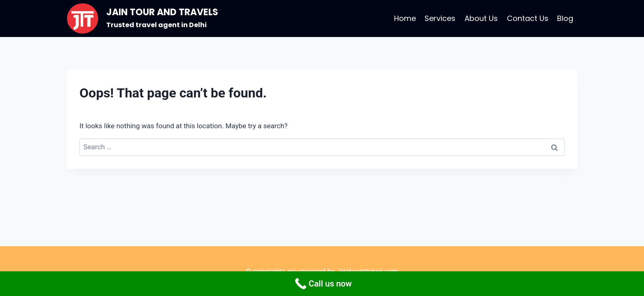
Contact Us (528, 18)
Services (440, 18)
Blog (565, 18)
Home (405, 18)
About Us (481, 18)
